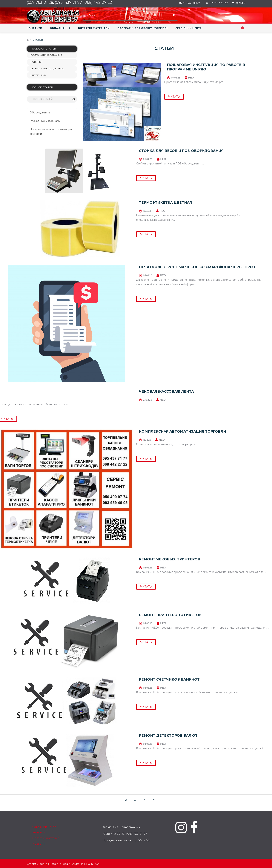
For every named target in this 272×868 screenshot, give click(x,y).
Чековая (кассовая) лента (166, 391)
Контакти (39, 832)
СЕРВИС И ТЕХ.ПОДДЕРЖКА (47, 68)
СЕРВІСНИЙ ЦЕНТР (189, 28)
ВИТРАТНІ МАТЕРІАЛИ (94, 28)
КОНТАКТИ (34, 28)
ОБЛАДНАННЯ (60, 28)
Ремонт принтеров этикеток (170, 615)
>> (154, 800)
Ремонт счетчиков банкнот (169, 679)
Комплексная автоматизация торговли (182, 431)
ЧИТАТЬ (174, 97)
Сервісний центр (44, 827)
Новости (39, 844)
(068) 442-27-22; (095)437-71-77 (125, 834)
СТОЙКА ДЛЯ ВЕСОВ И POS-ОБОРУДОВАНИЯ (181, 151)
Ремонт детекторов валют (168, 736)
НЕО (191, 78)
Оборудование (40, 112)
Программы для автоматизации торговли (51, 132)
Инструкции (38, 75)
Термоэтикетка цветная (165, 203)
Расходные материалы (45, 121)
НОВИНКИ (36, 62)
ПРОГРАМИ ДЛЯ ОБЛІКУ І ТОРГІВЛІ (143, 28)
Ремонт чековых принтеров (170, 559)
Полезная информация (46, 55)
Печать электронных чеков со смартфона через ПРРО (197, 267)
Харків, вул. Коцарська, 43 (121, 827)
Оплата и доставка (46, 838)
